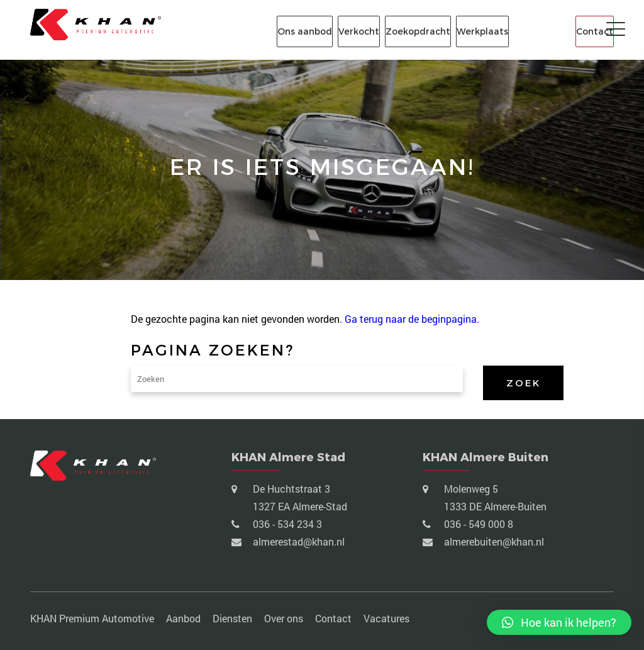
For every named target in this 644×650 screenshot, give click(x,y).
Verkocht (359, 31)
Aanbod (183, 618)
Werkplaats (482, 31)
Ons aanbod (305, 31)
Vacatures (386, 618)
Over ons (284, 618)
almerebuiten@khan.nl (493, 541)
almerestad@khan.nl (297, 541)
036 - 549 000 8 (477, 524)
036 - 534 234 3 (286, 524)
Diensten (232, 618)
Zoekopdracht (418, 31)
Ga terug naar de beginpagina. (412, 319)
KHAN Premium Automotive (92, 618)
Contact (595, 31)
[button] (559, 622)
